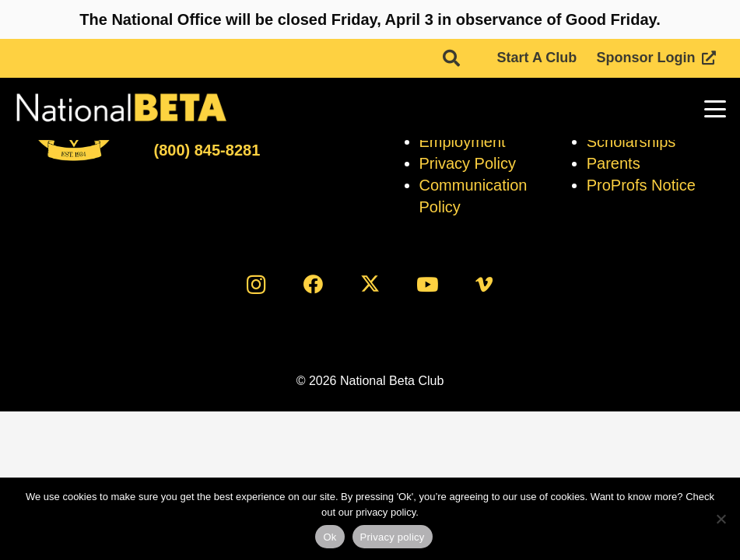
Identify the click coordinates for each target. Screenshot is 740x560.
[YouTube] (427, 284)
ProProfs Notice (641, 185)
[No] (721, 519)
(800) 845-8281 (207, 150)
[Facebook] (313, 284)
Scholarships (631, 142)
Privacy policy (393, 537)
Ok (330, 537)
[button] (451, 58)
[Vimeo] (484, 284)
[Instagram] (256, 284)
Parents (614, 163)
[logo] (120, 109)
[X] (370, 284)
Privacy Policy (468, 163)
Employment (463, 142)
